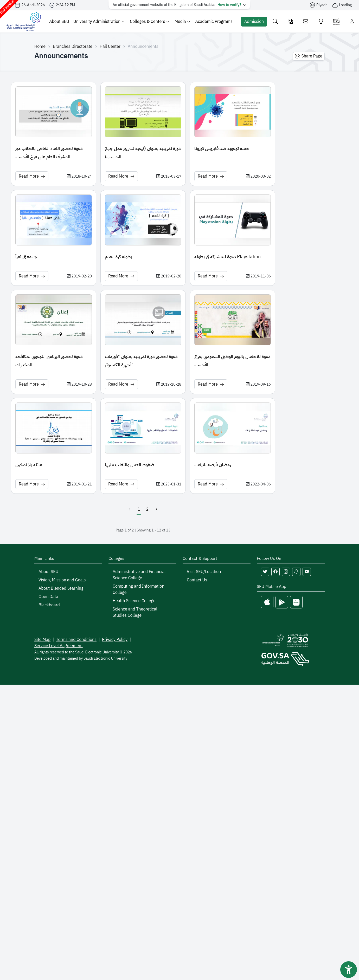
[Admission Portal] (254, 22)
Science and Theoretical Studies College (135, 612)
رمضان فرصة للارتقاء (213, 465)
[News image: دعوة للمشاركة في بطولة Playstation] (233, 220)
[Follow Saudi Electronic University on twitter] (265, 572)
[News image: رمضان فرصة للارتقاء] (233, 428)
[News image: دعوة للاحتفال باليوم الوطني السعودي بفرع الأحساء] (233, 320)
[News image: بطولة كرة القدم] (143, 220)
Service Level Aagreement (59, 646)
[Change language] (291, 21)
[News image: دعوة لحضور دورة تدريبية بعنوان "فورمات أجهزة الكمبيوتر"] (143, 320)
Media (182, 22)
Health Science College (134, 601)
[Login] (352, 21)
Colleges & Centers (150, 22)
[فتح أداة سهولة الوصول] (349, 970)
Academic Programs (214, 22)
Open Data (48, 597)
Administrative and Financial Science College (139, 575)
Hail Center (110, 47)
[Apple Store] (267, 602)
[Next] (157, 509)
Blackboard (49, 605)
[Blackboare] (336, 21)
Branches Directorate (73, 47)
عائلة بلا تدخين (29, 465)
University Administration (99, 22)
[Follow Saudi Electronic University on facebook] (275, 572)
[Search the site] (275, 21)
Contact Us (197, 580)
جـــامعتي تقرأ (26, 257)
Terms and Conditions (76, 640)
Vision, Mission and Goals (62, 580)
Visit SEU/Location (204, 572)
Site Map (42, 640)
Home (40, 47)
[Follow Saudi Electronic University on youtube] (307, 572)
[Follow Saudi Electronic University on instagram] (286, 572)
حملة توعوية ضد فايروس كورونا (222, 148)
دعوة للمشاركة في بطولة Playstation (227, 257)
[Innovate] (321, 21)
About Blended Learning (61, 588)
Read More (32, 176)
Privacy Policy (115, 640)
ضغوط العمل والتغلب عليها (130, 465)
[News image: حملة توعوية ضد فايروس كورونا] (233, 112)
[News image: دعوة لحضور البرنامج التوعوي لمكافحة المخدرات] (54, 320)
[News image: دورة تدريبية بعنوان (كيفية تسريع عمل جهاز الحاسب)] (143, 112)
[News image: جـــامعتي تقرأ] (54, 220)
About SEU (59, 22)
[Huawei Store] (296, 602)
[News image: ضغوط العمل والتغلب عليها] (143, 428)
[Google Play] (282, 602)
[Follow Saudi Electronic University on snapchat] (296, 572)
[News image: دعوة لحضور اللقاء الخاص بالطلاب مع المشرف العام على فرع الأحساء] (54, 112)
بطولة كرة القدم (118, 257)
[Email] (306, 21)
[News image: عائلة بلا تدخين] (54, 428)
